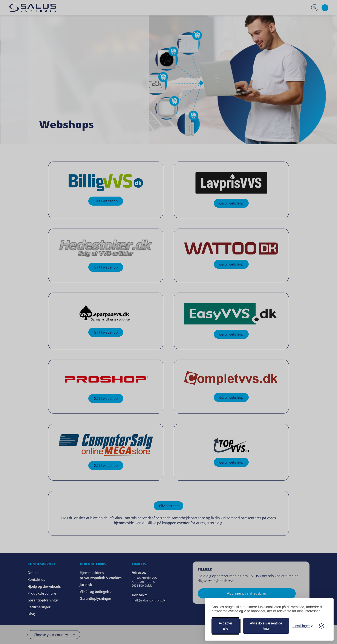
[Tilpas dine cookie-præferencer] (303, 626)
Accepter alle (226, 626)
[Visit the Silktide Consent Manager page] (322, 626)
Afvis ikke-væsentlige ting (266, 626)
